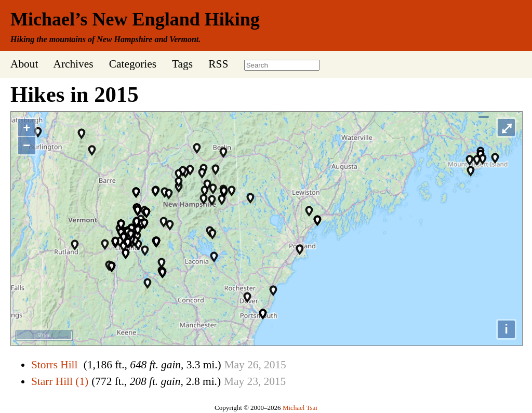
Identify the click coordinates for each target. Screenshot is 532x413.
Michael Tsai (300, 408)
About (24, 64)
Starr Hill (52, 381)
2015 (275, 365)
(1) (82, 381)
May (235, 365)
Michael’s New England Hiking (135, 19)
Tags (182, 64)
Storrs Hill (54, 365)
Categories (133, 64)
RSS (218, 64)
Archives (73, 64)
